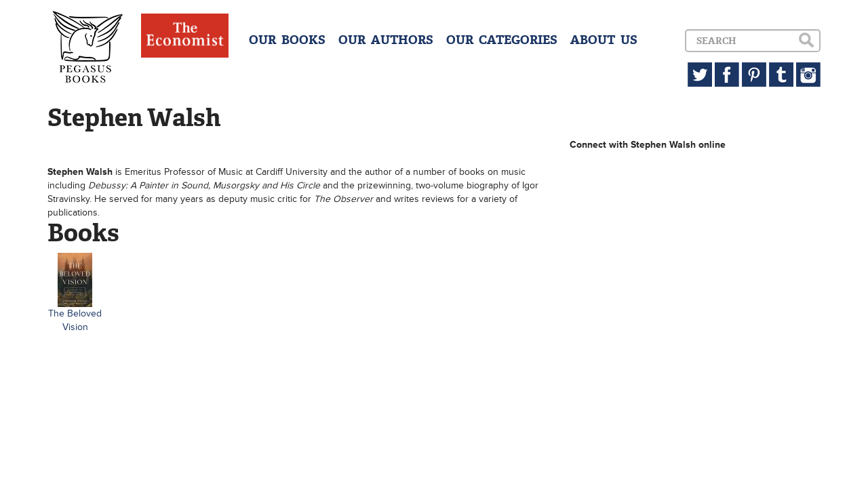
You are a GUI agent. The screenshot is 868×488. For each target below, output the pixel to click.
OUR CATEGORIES (502, 40)
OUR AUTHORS (386, 40)
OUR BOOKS (287, 40)
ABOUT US (604, 40)
